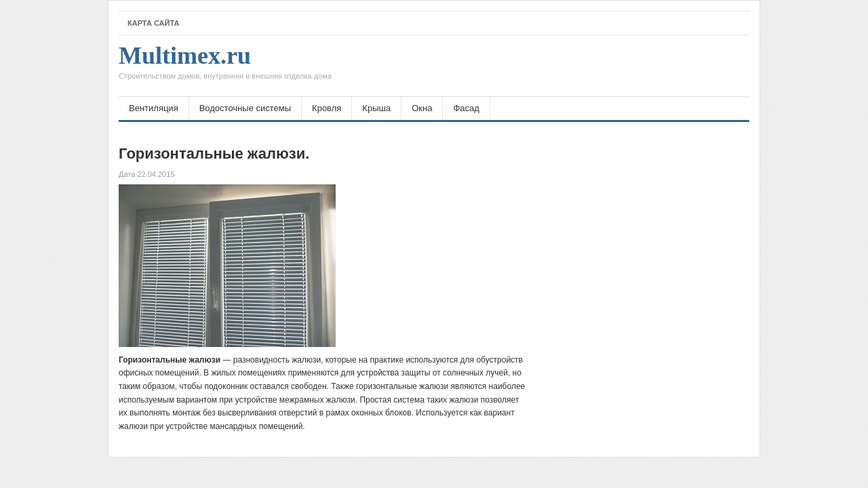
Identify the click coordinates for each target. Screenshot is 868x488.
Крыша (376, 108)
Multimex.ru (225, 66)
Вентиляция (154, 108)
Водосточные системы (245, 108)
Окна (422, 108)
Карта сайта (153, 23)
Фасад (466, 108)
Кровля (327, 108)
